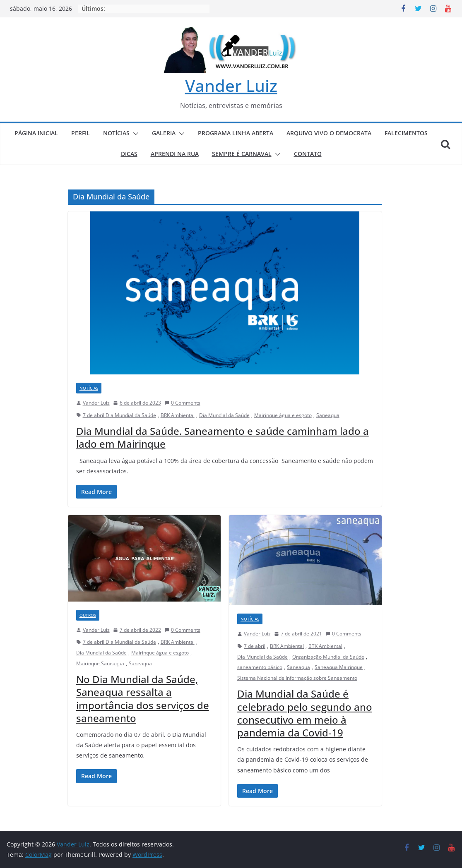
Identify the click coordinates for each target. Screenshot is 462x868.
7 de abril (255, 646)
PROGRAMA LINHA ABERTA (236, 133)
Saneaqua (328, 415)
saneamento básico (260, 667)
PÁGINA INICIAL (36, 133)
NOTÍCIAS (116, 133)
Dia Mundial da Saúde (224, 415)
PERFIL (81, 133)
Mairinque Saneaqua (100, 663)
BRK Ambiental (178, 415)
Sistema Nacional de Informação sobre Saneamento (297, 678)
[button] (134, 134)
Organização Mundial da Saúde (328, 657)
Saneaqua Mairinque (339, 667)
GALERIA (164, 133)
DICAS (129, 154)
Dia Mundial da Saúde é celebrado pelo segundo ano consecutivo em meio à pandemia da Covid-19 (305, 713)
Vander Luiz (231, 85)
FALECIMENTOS (406, 133)
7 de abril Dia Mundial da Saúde (119, 415)
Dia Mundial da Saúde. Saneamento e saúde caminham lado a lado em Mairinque (223, 437)
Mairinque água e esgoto (283, 415)
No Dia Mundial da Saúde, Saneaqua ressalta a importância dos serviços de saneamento (143, 699)
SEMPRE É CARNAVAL (242, 154)
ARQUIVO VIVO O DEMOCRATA (329, 133)
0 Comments (182, 403)
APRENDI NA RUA (175, 154)
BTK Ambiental (325, 646)
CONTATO (308, 154)
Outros (88, 615)
